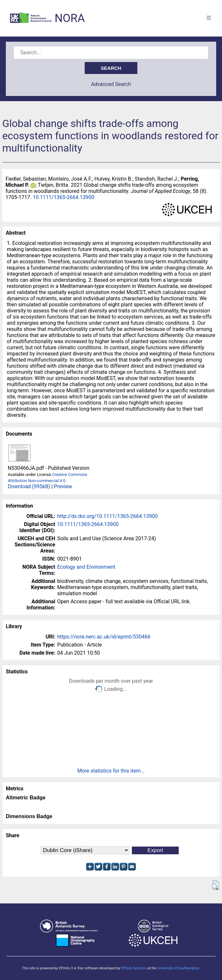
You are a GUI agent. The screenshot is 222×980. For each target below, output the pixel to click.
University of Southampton (178, 968)
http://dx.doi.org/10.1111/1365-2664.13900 (107, 516)
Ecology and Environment (86, 567)
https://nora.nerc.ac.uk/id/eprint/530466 (104, 637)
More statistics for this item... (111, 771)
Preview (63, 486)
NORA (70, 18)
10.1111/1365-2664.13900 (63, 197)
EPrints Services (134, 968)
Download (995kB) (29, 486)
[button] (215, 885)
